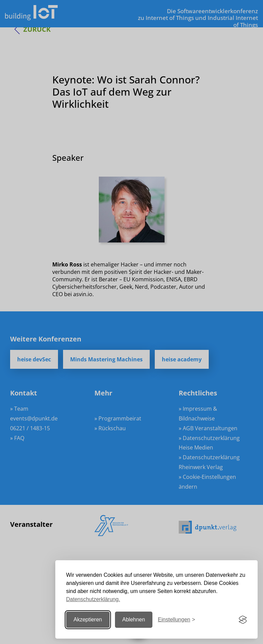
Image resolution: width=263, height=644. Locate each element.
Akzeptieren (88, 620)
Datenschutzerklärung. (93, 599)
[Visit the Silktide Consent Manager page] (243, 620)
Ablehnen (134, 620)
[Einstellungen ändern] (176, 620)
